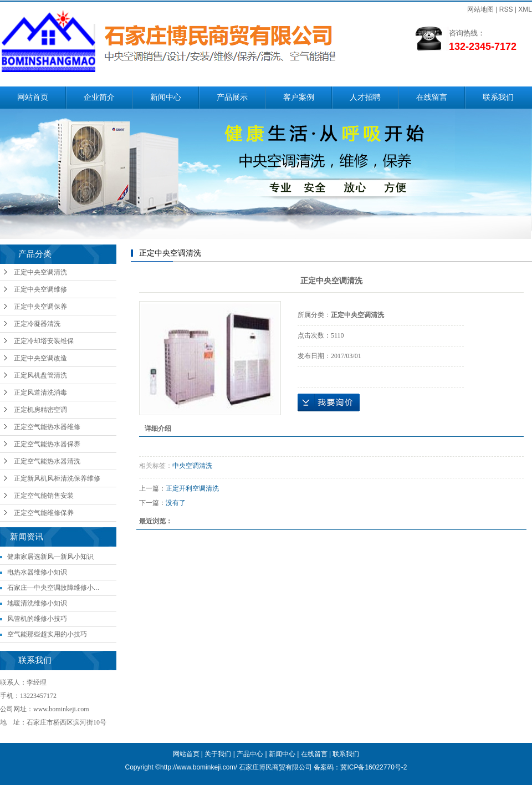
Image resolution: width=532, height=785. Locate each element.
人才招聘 (365, 97)
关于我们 (218, 754)
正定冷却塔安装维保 (44, 341)
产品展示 (232, 97)
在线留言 (432, 97)
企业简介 (99, 97)
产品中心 (250, 754)
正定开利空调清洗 (192, 488)
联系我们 (498, 97)
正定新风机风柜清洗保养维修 (57, 478)
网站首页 (33, 97)
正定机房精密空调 (40, 410)
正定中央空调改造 (40, 358)
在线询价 (329, 402)
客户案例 (299, 97)
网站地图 (480, 9)
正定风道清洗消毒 (40, 392)
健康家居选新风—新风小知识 (50, 557)
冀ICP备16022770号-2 (374, 767)
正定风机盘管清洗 (40, 375)
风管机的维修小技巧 (37, 619)
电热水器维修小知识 (37, 572)
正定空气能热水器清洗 (47, 461)
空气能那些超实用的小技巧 (47, 634)
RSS (506, 9)
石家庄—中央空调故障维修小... (53, 588)
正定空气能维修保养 (44, 513)
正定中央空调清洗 (40, 272)
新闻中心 (166, 97)
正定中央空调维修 (40, 289)
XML (525, 9)
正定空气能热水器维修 (47, 427)
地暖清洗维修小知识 (37, 603)
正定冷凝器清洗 (37, 324)
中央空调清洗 (192, 466)
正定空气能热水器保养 (47, 444)
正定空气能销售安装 (44, 496)
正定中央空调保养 (40, 307)
